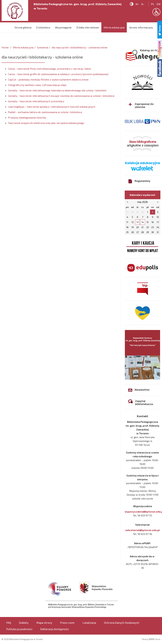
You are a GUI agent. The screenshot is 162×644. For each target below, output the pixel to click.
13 (138, 222)
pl (153, 4)
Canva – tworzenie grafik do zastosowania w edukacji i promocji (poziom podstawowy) (58, 74)
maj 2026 (142, 202)
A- (143, 4)
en (159, 4)
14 (143, 222)
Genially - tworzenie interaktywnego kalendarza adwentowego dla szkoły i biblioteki (57, 90)
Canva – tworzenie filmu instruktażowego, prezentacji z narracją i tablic (50, 69)
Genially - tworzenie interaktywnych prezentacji (36, 101)
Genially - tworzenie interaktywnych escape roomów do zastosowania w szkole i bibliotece (61, 96)
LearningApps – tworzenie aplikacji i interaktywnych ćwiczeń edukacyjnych (52, 107)
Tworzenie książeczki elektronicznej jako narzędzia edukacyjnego (46, 123)
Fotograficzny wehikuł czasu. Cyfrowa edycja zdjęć (37, 85)
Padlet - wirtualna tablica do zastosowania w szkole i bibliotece (45, 112)
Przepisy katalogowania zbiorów (27, 117)
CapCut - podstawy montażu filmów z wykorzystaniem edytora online (48, 79)
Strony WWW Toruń (151, 639)
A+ (137, 4)
